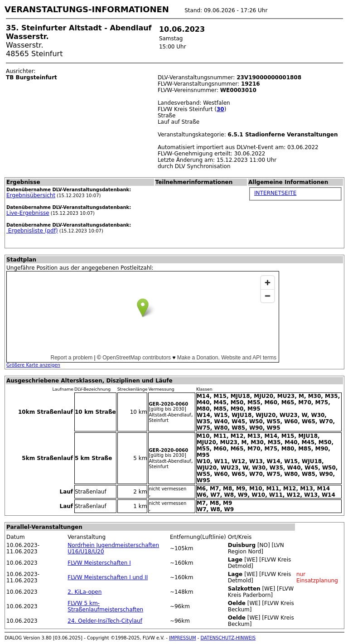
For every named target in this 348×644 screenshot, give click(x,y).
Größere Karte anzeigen (33, 365)
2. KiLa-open (85, 592)
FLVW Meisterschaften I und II (108, 577)
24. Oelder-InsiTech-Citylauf (105, 621)
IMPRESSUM (183, 638)
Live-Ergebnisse (28, 213)
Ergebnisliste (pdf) (32, 231)
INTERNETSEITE (275, 193)
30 (220, 109)
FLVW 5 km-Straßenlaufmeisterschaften (105, 606)
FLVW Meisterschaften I (99, 563)
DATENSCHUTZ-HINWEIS (228, 638)
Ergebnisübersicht (31, 195)
